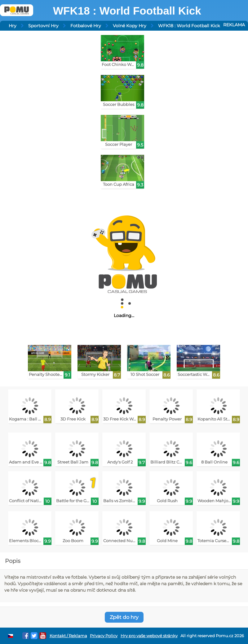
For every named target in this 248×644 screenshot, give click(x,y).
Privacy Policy (104, 636)
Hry (13, 26)
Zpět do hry (124, 617)
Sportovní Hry (43, 26)
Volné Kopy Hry (130, 26)
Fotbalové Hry (86, 26)
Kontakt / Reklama (68, 636)
